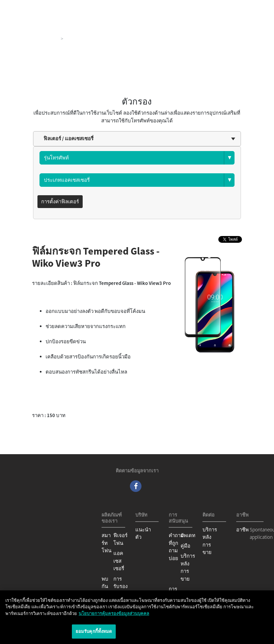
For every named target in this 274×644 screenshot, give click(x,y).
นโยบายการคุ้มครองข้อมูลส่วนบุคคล (114, 613)
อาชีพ (242, 530)
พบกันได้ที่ (106, 586)
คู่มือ (185, 546)
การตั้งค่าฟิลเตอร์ (60, 201)
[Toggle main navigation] (259, 7)
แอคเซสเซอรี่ (119, 561)
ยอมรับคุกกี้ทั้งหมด (94, 631)
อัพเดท (188, 535)
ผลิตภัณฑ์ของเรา (39, 39)
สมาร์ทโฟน (106, 543)
